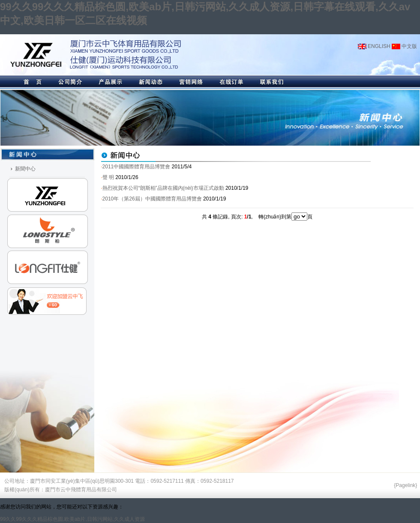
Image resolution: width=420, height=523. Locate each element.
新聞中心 (25, 169)
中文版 (404, 46)
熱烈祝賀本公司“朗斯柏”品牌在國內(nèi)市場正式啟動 (163, 188)
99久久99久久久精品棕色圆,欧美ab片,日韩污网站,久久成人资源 (72, 519)
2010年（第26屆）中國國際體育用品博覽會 (152, 199)
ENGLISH (374, 46)
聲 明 (108, 177)
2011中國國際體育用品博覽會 (136, 167)
